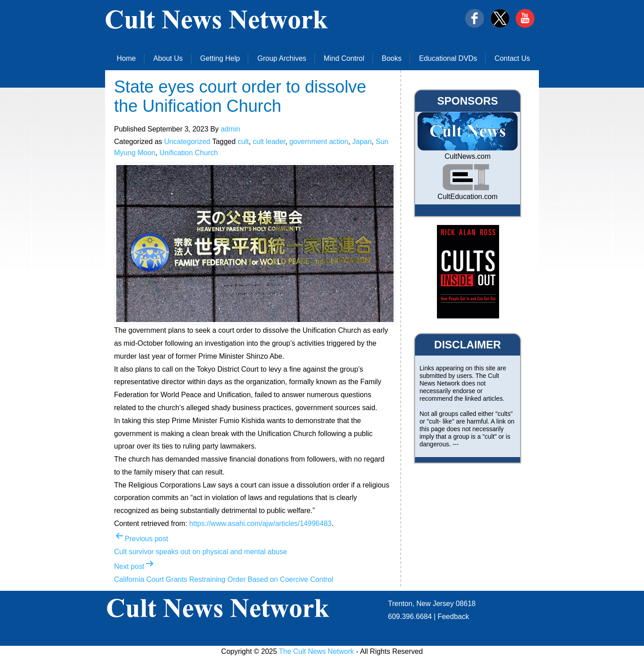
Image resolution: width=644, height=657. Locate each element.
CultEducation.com (467, 197)
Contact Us (512, 58)
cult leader (269, 142)
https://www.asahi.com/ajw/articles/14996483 (260, 523)
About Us (168, 58)
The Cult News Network (317, 651)
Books (392, 58)
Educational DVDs (448, 58)
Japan (362, 142)
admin (230, 129)
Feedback (453, 617)
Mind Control (344, 58)
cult (243, 142)
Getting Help (220, 58)
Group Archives (282, 58)
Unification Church (189, 153)
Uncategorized (187, 142)
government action (319, 142)
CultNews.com (468, 156)
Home (126, 58)
